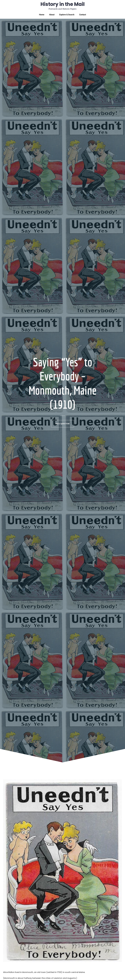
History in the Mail (63, 4)
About (52, 15)
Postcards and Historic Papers (62, 9)
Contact (83, 15)
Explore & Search (67, 15)
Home (42, 15)
